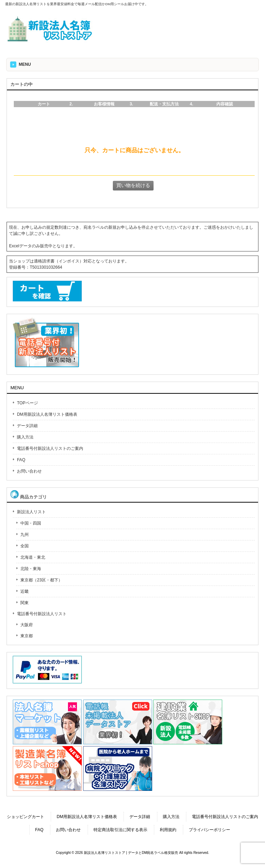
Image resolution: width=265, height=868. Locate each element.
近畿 (24, 591)
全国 (24, 546)
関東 (24, 603)
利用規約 (168, 830)
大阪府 (27, 625)
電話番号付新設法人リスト (42, 614)
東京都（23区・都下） (41, 580)
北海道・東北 (33, 557)
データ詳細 (27, 426)
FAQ (21, 460)
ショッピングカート (26, 817)
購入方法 (25, 437)
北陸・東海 (31, 569)
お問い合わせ (29, 471)
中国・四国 (31, 523)
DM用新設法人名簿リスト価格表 (47, 414)
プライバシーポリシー (209, 830)
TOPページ (27, 403)
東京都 (27, 636)
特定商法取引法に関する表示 (120, 830)
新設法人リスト (31, 512)
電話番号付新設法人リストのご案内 (50, 448)
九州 (24, 535)
